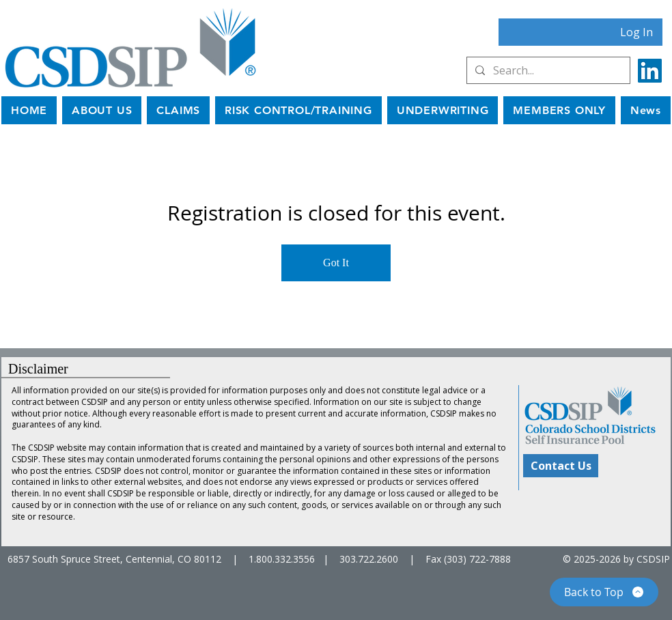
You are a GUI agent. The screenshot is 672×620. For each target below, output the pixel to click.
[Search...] (547, 70)
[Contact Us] (561, 466)
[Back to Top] (604, 592)
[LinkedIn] (650, 71)
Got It (336, 263)
